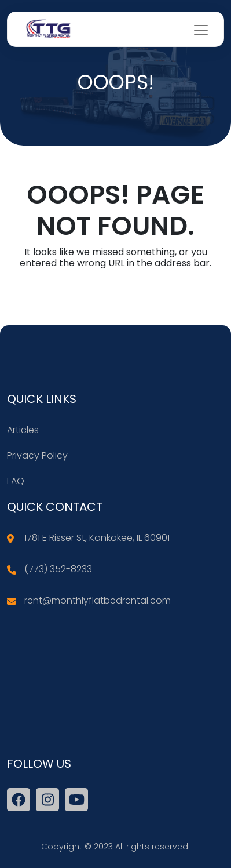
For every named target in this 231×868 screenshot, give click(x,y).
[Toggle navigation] (201, 30)
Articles (23, 430)
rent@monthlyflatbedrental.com (98, 600)
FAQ (16, 481)
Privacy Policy (37, 455)
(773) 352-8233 (58, 569)
